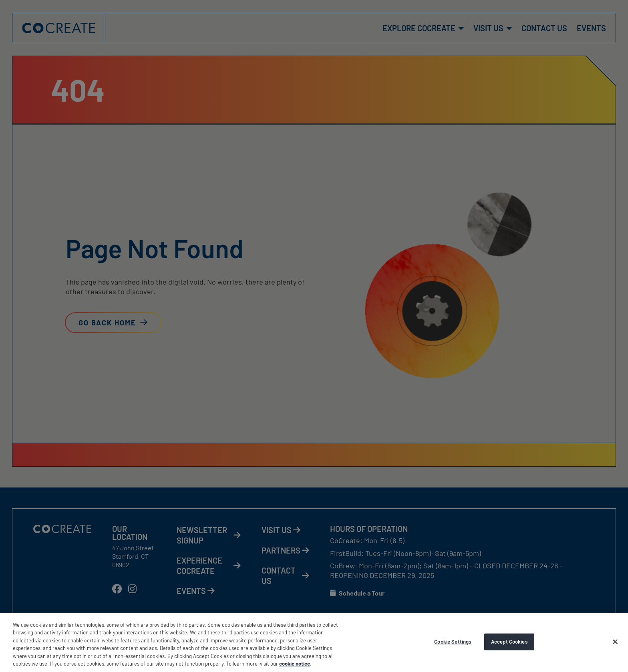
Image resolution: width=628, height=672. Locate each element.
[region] (314, 643)
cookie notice (295, 664)
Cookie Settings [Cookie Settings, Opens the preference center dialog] (453, 642)
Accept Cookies (509, 642)
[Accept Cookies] (615, 642)
